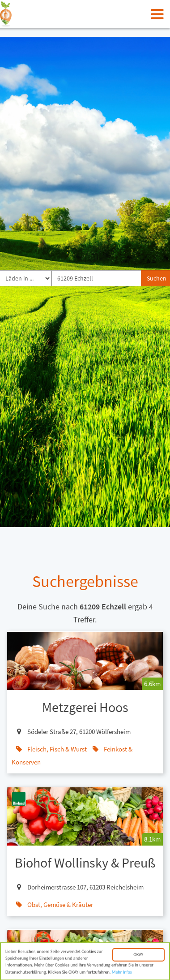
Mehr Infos (122, 973)
